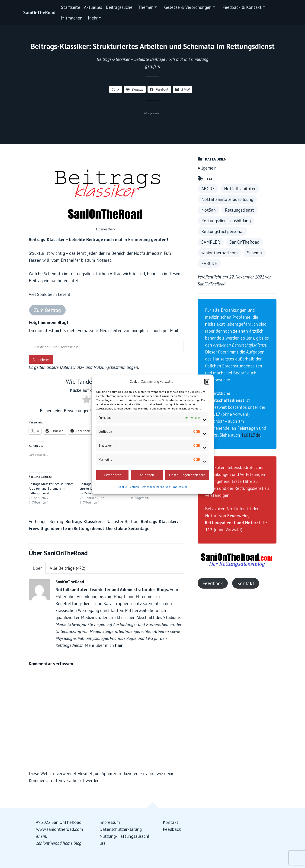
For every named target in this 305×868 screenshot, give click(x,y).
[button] (207, 381)
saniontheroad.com (220, 253)
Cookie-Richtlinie (129, 486)
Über (37, 568)
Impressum (180, 486)
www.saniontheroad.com (60, 829)
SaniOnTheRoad (39, 13)
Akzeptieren (112, 475)
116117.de (251, 435)
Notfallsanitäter (240, 189)
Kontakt (246, 583)
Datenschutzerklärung (156, 486)
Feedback (213, 583)
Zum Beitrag (47, 310)
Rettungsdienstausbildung (226, 221)
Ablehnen (147, 475)
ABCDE (208, 189)
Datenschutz (71, 367)
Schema (254, 253)
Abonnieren (41, 360)
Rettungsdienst (239, 210)
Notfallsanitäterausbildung (227, 199)
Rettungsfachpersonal (223, 231)
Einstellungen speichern (187, 475)
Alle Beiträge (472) (67, 568)
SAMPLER (211, 242)
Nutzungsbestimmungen (116, 367)
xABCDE (209, 263)
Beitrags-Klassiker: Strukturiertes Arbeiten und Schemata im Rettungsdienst (51, 488)
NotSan (209, 210)
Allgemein (207, 168)
